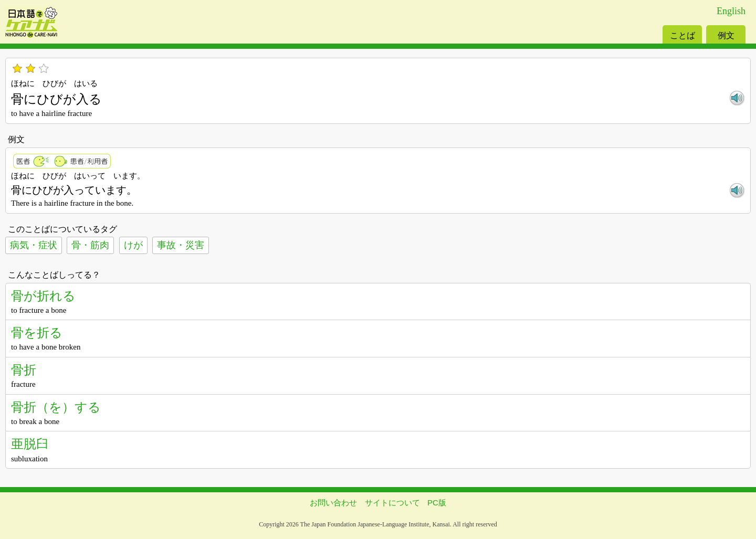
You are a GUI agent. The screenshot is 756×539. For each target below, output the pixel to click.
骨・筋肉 (90, 245)
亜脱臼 (30, 444)
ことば (682, 35)
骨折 (24, 370)
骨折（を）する (56, 407)
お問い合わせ (333, 503)
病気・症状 (34, 245)
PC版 (437, 503)
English (731, 11)
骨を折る (37, 332)
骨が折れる (43, 296)
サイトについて (392, 503)
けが (133, 245)
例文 (726, 35)
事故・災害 (181, 245)
